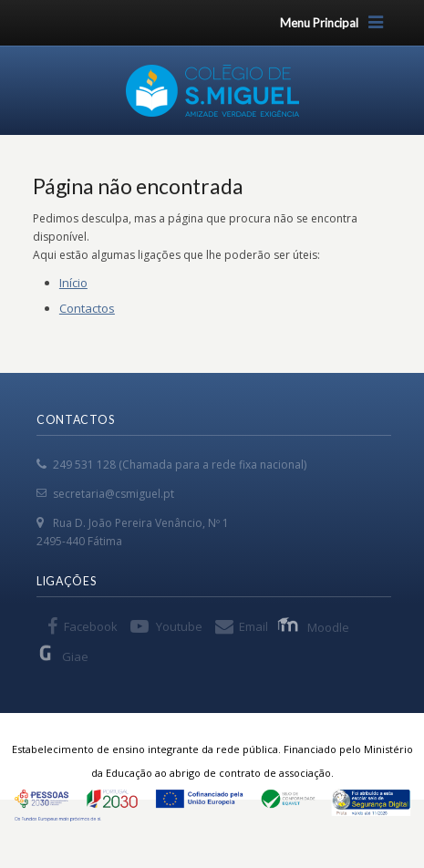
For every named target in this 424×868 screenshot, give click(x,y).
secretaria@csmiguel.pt (114, 494)
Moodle (315, 626)
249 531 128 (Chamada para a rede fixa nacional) (180, 465)
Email (253, 626)
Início (73, 283)
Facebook (91, 626)
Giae (62, 656)
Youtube (179, 626)
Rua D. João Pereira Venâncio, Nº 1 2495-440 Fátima (133, 532)
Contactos (87, 308)
